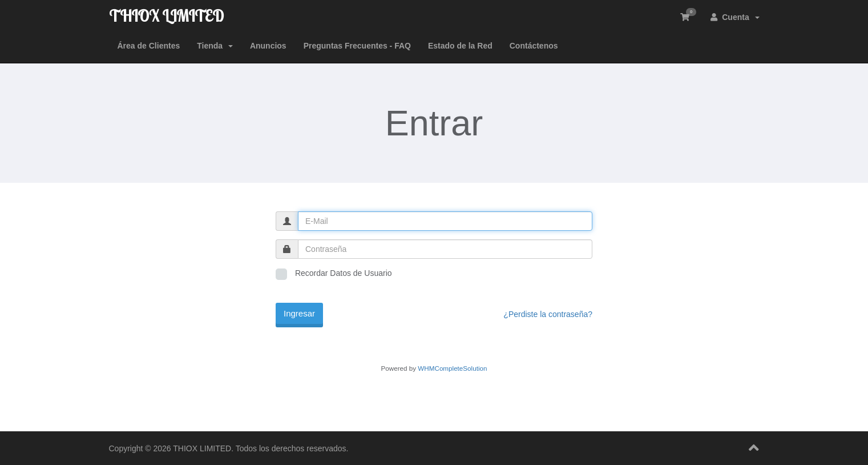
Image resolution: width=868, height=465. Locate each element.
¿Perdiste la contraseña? (548, 314)
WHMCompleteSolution (452, 368)
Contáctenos (534, 46)
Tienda (215, 46)
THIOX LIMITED (166, 16)
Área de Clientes (149, 46)
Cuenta (735, 17)
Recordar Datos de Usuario (334, 274)
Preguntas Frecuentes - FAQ (357, 46)
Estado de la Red (460, 46)
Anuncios (268, 46)
